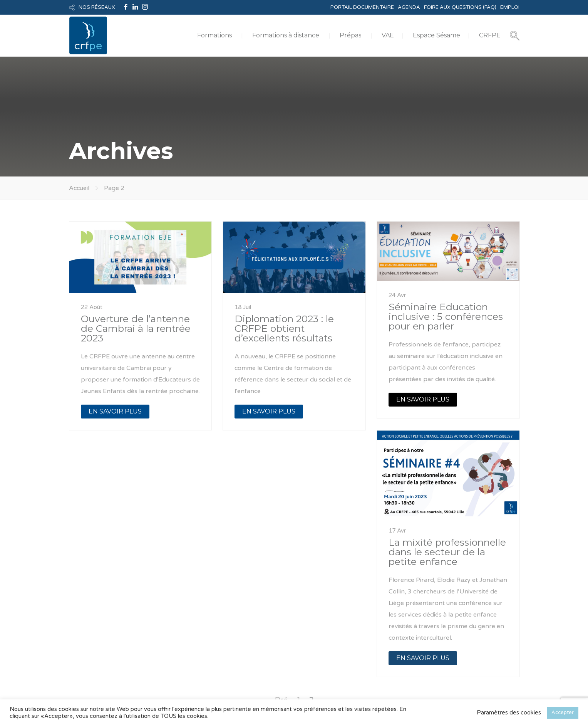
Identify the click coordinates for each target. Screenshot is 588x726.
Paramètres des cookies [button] (509, 713)
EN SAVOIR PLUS (115, 411)
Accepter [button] (563, 713)
